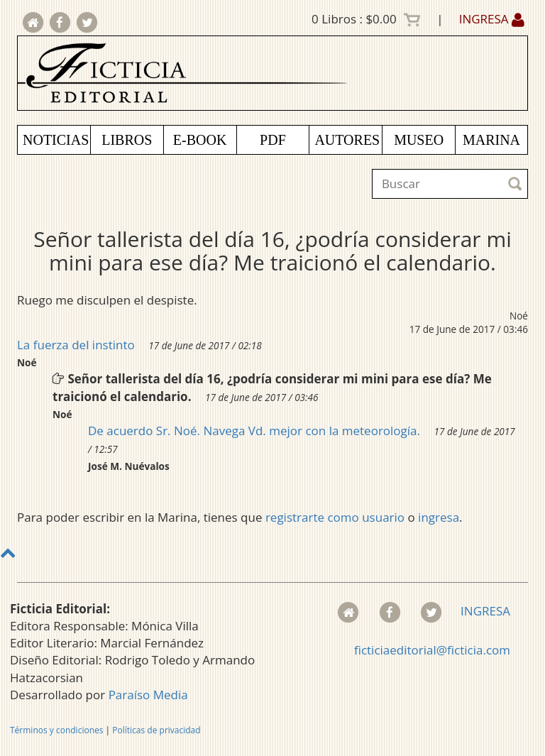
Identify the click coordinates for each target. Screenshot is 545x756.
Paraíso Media (148, 695)
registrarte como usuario (335, 517)
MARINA (491, 140)
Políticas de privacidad (156, 730)
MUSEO (419, 140)
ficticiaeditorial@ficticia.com (432, 650)
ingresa (439, 517)
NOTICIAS (56, 140)
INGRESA (492, 19)
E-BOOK (200, 140)
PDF (273, 140)
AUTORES (347, 140)
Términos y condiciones (56, 730)
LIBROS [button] (127, 140)
